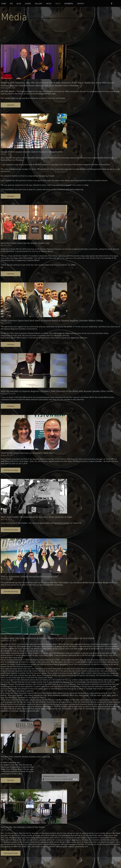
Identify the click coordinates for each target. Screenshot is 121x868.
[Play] (44, 779)
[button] (11, 105)
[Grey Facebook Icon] (112, 3)
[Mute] (74, 779)
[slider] (77, 779)
